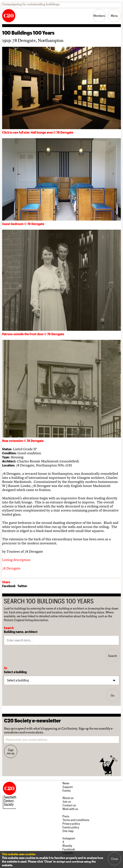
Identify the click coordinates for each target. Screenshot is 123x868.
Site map (68, 831)
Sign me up (11, 751)
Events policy (71, 827)
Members (99, 16)
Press (66, 816)
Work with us (70, 809)
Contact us (69, 805)
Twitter (22, 586)
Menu (114, 16)
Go (113, 695)
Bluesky (67, 845)
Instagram (69, 838)
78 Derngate (11, 568)
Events (67, 790)
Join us (67, 801)
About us (68, 798)
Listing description (16, 560)
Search (113, 656)
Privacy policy (71, 823)
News (66, 783)
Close (115, 859)
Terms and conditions (76, 820)
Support (68, 787)
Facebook (9, 586)
